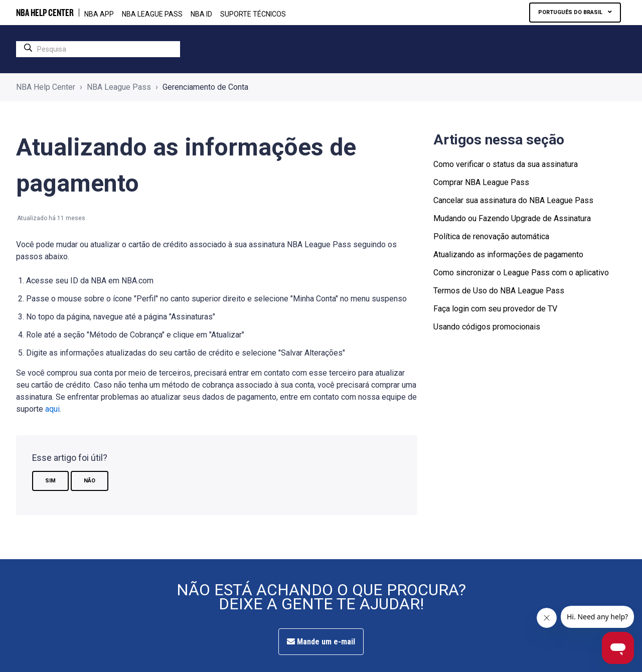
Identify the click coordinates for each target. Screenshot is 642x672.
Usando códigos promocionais (487, 327)
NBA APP (99, 14)
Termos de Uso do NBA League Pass (499, 291)
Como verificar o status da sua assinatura (506, 164)
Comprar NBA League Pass (481, 182)
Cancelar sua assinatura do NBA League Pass (513, 200)
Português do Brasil (571, 12)
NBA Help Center (46, 87)
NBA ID (201, 14)
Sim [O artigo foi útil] (50, 481)
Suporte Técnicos (253, 14)
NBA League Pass (119, 87)
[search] (98, 49)
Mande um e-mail (321, 642)
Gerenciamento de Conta (205, 87)
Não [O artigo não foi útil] (90, 481)
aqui (52, 409)
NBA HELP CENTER (45, 13)
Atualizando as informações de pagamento (508, 255)
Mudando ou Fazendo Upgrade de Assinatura (512, 218)
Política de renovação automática (491, 236)
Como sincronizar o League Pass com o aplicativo (521, 273)
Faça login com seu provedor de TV (495, 309)
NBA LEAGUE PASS (152, 14)
